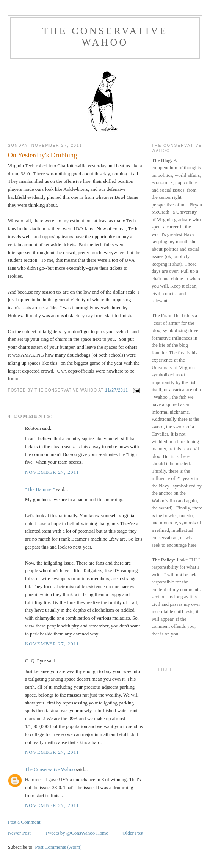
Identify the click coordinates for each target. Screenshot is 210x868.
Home (102, 833)
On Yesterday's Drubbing (43, 155)
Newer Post (19, 833)
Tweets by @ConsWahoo (70, 833)
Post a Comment (24, 822)
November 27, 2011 (52, 472)
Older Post (133, 833)
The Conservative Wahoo (105, 37)
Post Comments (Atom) (58, 847)
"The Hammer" (40, 489)
